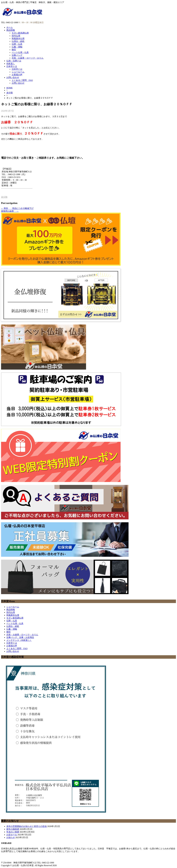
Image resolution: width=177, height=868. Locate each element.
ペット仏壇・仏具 (20, 52)
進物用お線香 (10, 211)
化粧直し (11, 64)
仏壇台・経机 (18, 41)
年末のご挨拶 (13, 832)
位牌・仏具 (17, 44)
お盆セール (12, 835)
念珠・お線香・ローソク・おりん (28, 58)
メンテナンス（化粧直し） (19, 640)
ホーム (10, 27)
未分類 (10, 93)
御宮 (14, 50)
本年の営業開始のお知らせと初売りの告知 (27, 826)
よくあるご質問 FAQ (22, 80)
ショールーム (18, 72)
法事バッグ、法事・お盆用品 (20, 637)
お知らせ (11, 837)
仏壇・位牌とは (14, 61)
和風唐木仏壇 (18, 39)
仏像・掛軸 (17, 47)
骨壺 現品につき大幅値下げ (17, 208)
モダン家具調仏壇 (20, 33)
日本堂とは (12, 66)
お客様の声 (17, 75)
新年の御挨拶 (13, 829)
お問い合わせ (13, 77)
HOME (9, 88)
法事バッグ (17, 55)
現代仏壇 (16, 36)
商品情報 (11, 30)
